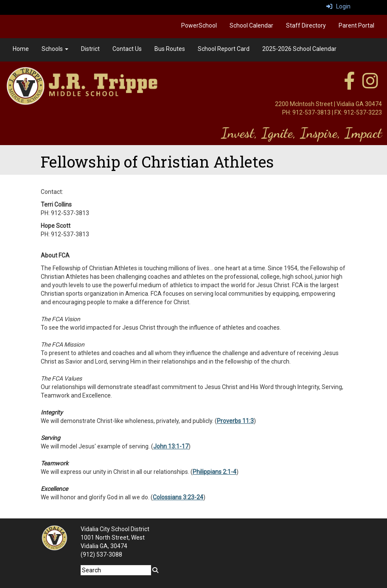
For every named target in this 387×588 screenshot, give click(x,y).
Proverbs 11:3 (235, 421)
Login (338, 6)
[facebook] (349, 85)
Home (21, 49)
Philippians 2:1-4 (215, 472)
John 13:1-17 (171, 446)
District (90, 49)
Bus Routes (170, 49)
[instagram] (370, 85)
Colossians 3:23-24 (178, 497)
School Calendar (251, 25)
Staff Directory (306, 25)
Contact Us (127, 49)
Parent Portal (356, 25)
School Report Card (224, 49)
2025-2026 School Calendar (299, 49)
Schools (55, 49)
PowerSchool (199, 25)
